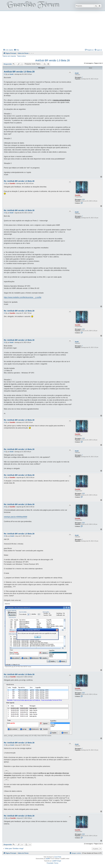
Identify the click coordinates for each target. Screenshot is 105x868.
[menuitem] (16, 50)
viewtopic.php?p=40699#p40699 (15, 517)
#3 (5, 213)
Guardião (78, 195)
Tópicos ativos (21, 56)
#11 (5, 677)
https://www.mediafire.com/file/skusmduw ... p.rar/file (23, 297)
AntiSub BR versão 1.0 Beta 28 (52, 60)
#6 (5, 422)
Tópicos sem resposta (9, 56)
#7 (5, 452)
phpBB (48, 859)
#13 (5, 818)
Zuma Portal (58, 857)
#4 (5, 313)
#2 (5, 183)
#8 (5, 477)
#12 (5, 745)
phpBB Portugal (57, 861)
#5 (5, 342)
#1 (5, 74)
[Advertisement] (54, 30)
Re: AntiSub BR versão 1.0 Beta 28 (19, 181)
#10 (5, 536)
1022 (83, 200)
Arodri (77, 73)
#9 (5, 507)
